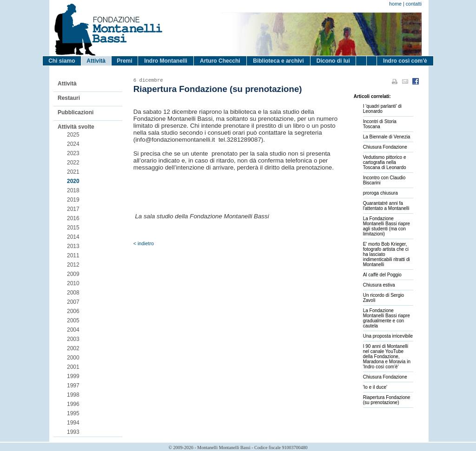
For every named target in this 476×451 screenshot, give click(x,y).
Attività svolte (76, 127)
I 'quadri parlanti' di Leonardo (382, 109)
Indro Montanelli (166, 61)
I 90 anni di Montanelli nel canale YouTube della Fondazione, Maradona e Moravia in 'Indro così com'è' (387, 356)
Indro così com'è (405, 61)
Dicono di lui (333, 61)
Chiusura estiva (379, 285)
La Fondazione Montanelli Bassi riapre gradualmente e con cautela (387, 318)
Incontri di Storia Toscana (380, 124)
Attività (96, 61)
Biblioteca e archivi (278, 61)
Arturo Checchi (220, 61)
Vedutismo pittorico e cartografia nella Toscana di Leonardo (385, 162)
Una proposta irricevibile (388, 336)
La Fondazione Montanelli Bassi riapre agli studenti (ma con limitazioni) (387, 226)
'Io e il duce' (375, 387)
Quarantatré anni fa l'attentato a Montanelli (386, 206)
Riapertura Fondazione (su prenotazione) (387, 400)
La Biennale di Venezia (387, 137)
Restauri (69, 98)
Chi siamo (62, 61)
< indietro (144, 243)
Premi (124, 61)
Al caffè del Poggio (382, 275)
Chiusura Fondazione (385, 147)
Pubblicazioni (76, 112)
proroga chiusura (380, 193)
